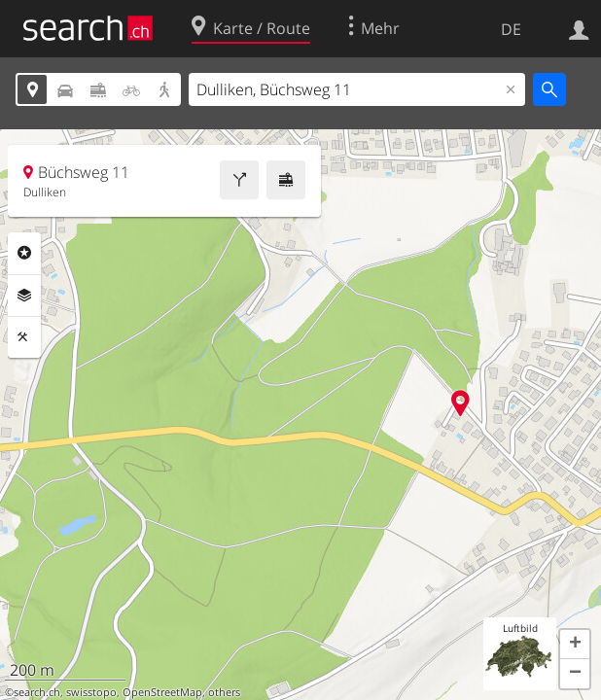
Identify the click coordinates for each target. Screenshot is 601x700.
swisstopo (91, 692)
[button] (575, 645)
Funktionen (24, 337)
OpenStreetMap (162, 692)
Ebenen (24, 296)
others (224, 692)
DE (511, 29)
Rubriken (24, 253)
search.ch (37, 692)
